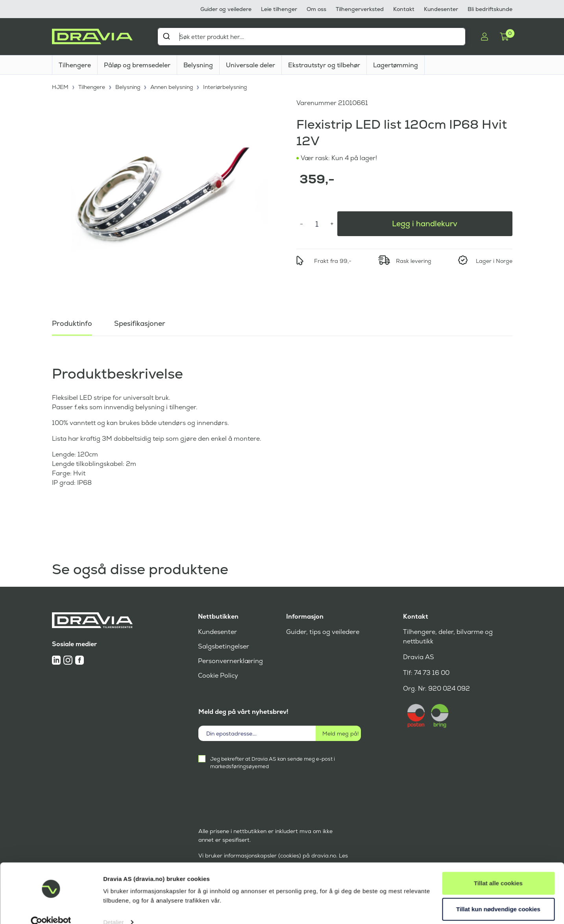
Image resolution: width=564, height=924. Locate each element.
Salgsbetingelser (223, 646)
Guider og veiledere (226, 9)
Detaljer (114, 908)
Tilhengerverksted (360, 9)
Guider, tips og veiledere (323, 632)
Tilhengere (75, 65)
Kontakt (404, 9)
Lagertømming (396, 65)
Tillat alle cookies (498, 869)
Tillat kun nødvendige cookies (498, 895)
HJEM (60, 87)
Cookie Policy (218, 675)
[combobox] (312, 37)
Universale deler (251, 65)
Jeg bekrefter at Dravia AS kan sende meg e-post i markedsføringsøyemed (273, 763)
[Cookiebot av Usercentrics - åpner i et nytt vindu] (51, 909)
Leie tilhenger (279, 9)
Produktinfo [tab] (72, 322)
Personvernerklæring (230, 661)
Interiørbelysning (227, 87)
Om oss (316, 9)
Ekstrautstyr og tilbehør (324, 65)
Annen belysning (173, 87)
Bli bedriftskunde (490, 9)
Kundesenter (441, 9)
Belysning (198, 65)
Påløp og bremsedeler (137, 65)
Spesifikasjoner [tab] (140, 322)
